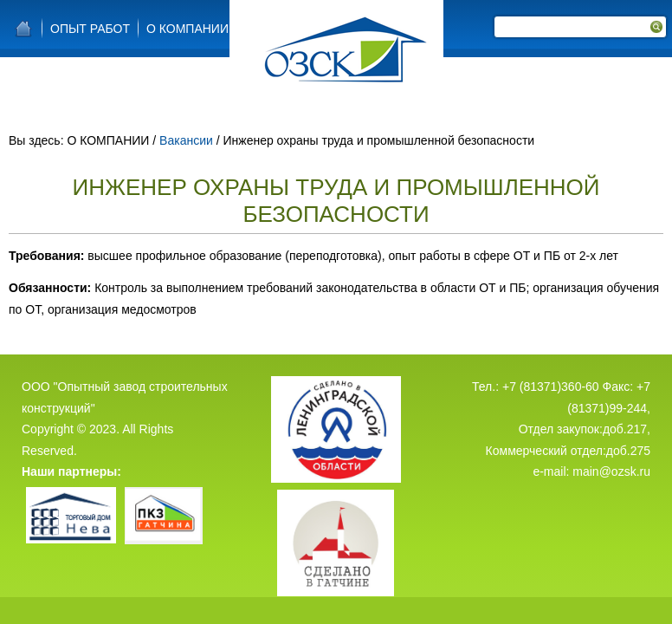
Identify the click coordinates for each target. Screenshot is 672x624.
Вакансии (186, 140)
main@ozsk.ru (611, 457)
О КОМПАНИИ (187, 29)
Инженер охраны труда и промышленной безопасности (336, 201)
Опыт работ (90, 29)
